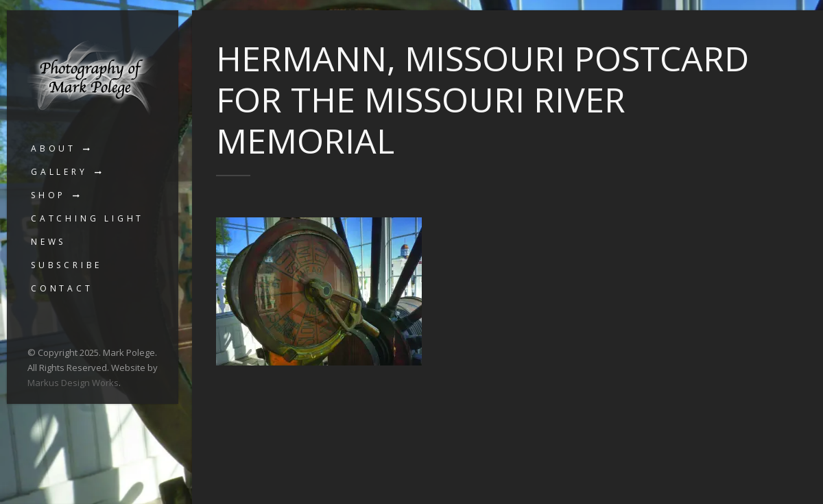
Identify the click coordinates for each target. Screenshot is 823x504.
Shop (48, 195)
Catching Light (87, 218)
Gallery (59, 172)
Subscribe (67, 265)
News (48, 242)
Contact (62, 288)
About (53, 148)
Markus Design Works (73, 383)
